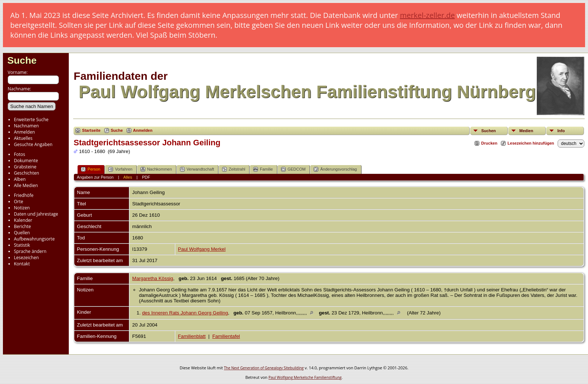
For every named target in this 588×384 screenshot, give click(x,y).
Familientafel (226, 336)
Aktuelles (23, 138)
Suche (22, 60)
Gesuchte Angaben (33, 144)
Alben (20, 179)
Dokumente (26, 161)
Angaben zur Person (95, 177)
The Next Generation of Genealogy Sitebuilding (264, 368)
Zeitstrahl (234, 169)
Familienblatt (192, 336)
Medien (526, 131)
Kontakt (22, 264)
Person (91, 169)
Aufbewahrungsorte (34, 239)
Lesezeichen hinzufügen (531, 143)
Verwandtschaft (197, 169)
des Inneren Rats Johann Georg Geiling (185, 313)
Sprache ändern (30, 251)
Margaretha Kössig (153, 278)
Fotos (20, 154)
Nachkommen (156, 169)
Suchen (488, 131)
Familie (263, 169)
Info (561, 131)
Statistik (22, 245)
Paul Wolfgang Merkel (202, 249)
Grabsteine (25, 167)
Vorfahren (120, 169)
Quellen (22, 233)
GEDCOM (293, 169)
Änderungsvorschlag (335, 169)
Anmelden (24, 132)
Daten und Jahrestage (36, 214)
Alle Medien (26, 185)
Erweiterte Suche (31, 120)
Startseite (91, 130)
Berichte (23, 226)
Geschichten (27, 173)
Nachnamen (26, 126)
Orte (18, 202)
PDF (146, 177)
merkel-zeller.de (427, 15)
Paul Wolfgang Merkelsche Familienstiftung (305, 377)
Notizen (22, 208)
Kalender (23, 220)
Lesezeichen (26, 258)
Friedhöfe (24, 195)
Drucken (489, 143)
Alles (128, 177)
